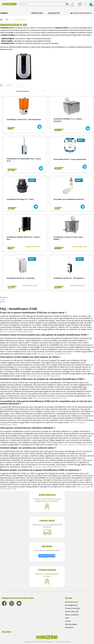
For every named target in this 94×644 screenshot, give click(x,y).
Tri (1, 85)
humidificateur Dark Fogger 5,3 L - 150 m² (20, 199)
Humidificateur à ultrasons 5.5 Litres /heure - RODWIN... (68, 238)
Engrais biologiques (8, 39)
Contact (68, 621)
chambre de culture (62, 28)
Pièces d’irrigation (7, 41)
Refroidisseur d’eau (8, 43)
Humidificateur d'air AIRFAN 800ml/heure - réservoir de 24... (24, 160)
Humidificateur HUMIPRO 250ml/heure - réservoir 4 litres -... (23, 238)
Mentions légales (71, 624)
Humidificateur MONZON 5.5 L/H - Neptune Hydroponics (68, 120)
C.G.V (67, 618)
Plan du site (69, 628)
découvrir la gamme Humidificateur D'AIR (16, 332)
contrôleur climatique (8, 35)
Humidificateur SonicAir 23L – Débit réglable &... (69, 278)
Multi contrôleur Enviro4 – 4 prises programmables (70, 159)
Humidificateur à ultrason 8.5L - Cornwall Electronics (24, 119)
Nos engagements (71, 605)
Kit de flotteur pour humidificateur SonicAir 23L (69, 199)
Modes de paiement (72, 615)
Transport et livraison (72, 608)
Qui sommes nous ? (72, 602)
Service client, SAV (72, 612)
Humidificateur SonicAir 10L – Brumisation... (21, 278)
